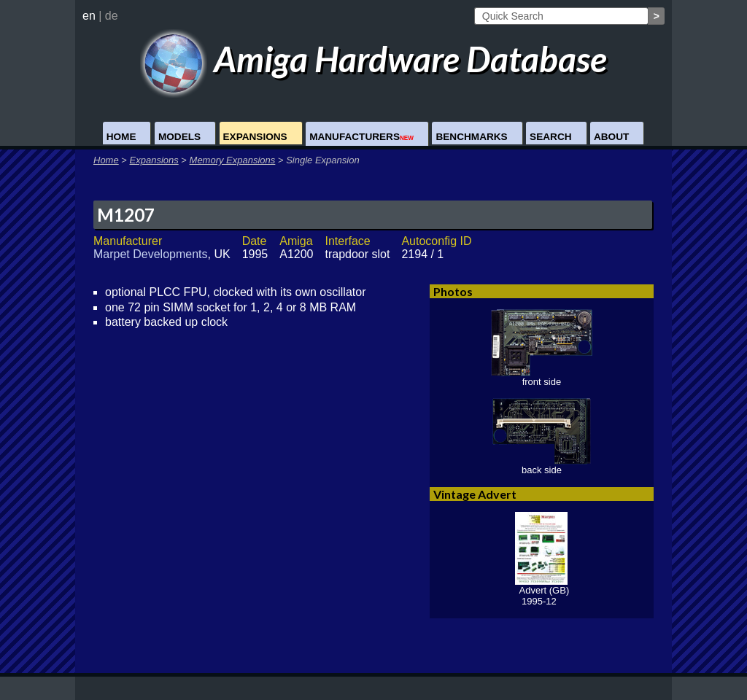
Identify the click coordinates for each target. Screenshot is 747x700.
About (611, 137)
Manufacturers (361, 137)
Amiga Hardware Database (374, 59)
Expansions (255, 137)
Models (179, 137)
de (112, 16)
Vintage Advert (475, 494)
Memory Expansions (233, 160)
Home (121, 137)
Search (550, 137)
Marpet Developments (151, 254)
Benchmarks (471, 137)
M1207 (126, 215)
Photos (453, 291)
